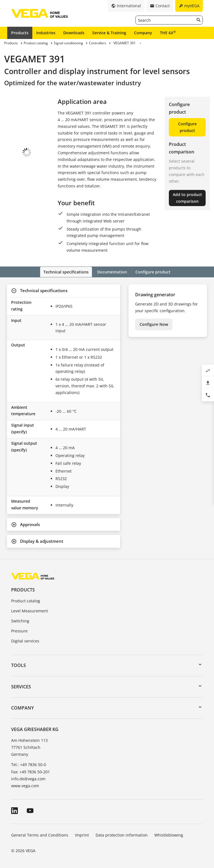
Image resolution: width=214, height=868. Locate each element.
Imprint (82, 834)
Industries (46, 33)
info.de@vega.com (28, 778)
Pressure (19, 630)
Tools (19, 665)
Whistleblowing (169, 834)
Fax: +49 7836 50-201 (31, 771)
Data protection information (122, 834)
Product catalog (26, 601)
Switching (20, 620)
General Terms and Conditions (40, 834)
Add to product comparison (187, 198)
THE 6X (168, 33)
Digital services (25, 640)
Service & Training (109, 33)
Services (21, 686)
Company (143, 33)
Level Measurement (30, 611)
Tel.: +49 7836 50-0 (29, 764)
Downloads (74, 33)
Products (20, 33)
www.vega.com (25, 785)
